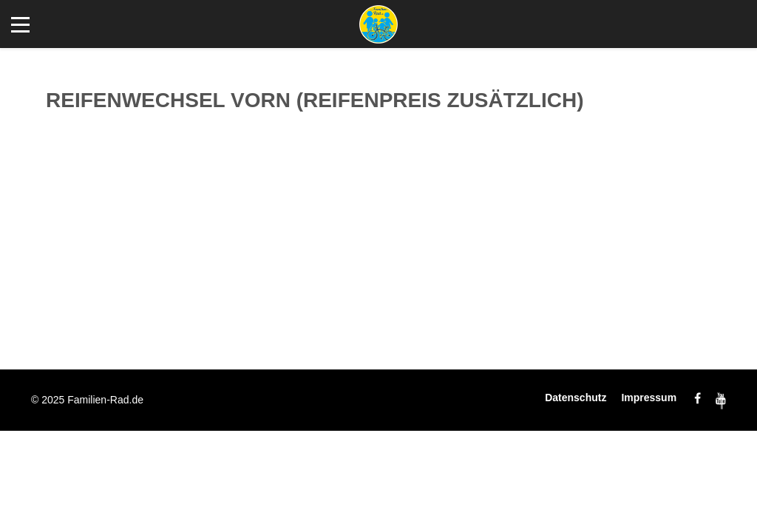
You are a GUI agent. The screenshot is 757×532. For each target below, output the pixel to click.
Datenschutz (576, 398)
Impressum (649, 398)
